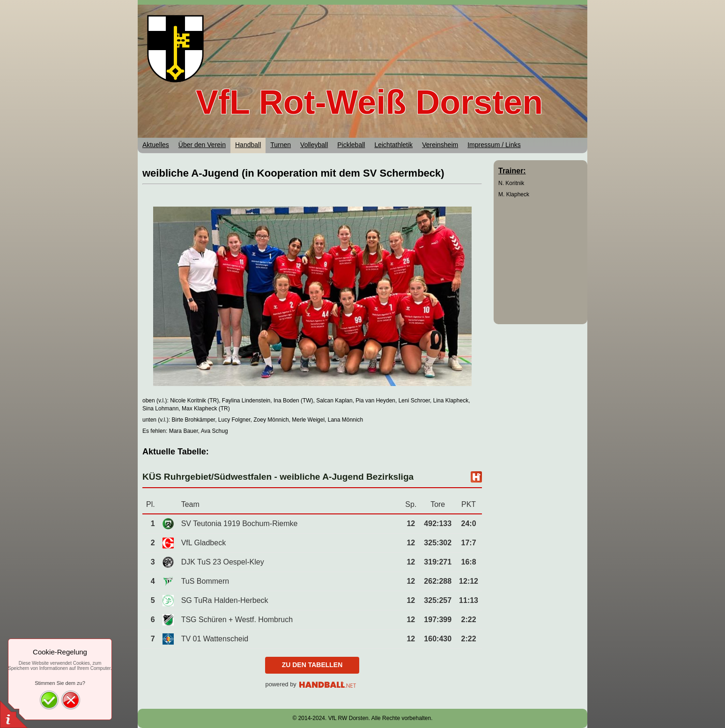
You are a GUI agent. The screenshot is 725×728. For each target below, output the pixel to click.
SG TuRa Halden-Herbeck (225, 600)
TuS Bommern (205, 581)
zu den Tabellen (312, 665)
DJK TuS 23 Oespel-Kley (223, 562)
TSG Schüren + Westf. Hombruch (237, 620)
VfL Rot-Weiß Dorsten (369, 102)
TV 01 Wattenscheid (215, 639)
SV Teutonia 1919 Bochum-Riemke (240, 524)
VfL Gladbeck (203, 543)
